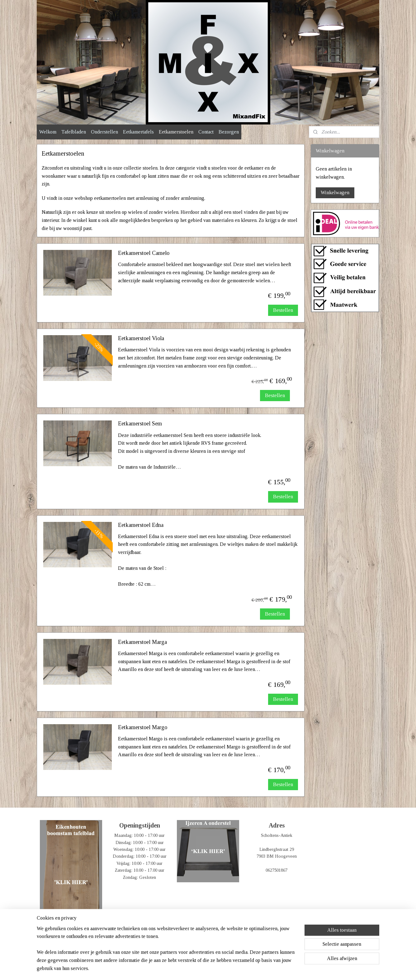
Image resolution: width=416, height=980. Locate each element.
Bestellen (283, 310)
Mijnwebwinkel (262, 968)
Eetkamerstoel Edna (141, 525)
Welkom (48, 132)
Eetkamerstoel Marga (142, 642)
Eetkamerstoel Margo (143, 727)
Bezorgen (229, 132)
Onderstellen (104, 132)
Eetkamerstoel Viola (141, 338)
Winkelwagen (335, 192)
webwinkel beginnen (218, 968)
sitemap (189, 968)
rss (199, 968)
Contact (206, 132)
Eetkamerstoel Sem (140, 424)
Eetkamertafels (138, 132)
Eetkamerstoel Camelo (144, 253)
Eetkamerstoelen (176, 132)
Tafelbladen (74, 132)
